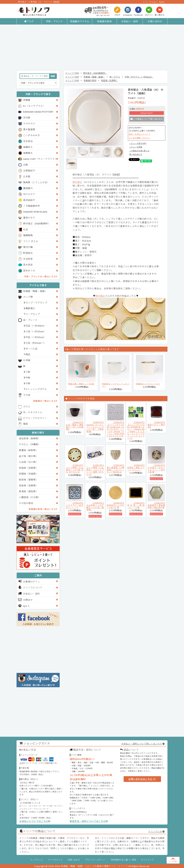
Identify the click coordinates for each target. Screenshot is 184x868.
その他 (27, 395)
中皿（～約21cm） (36, 337)
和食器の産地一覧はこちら (43, 509)
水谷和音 (28, 259)
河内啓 (27, 118)
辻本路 (27, 176)
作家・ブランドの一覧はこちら (41, 276)
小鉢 (28, 372)
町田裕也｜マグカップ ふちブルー (116, 385)
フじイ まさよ (31, 241)
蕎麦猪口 (30, 308)
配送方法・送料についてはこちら (89, 821)
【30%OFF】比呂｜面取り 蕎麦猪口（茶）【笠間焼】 (75, 426)
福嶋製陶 (28, 235)
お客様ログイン (29, 581)
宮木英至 (28, 265)
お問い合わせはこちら (142, 779)
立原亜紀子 (29, 171)
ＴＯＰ (29, 21)
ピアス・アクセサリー (35, 418)
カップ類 (28, 297)
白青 (26, 165)
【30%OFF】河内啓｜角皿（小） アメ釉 (136, 505)
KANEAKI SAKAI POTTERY (38, 112)
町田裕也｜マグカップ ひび (148, 384)
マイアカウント (55, 860)
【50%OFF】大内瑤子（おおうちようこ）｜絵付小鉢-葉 (156, 469)
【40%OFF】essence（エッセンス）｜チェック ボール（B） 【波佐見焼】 (95, 427)
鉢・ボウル (115, 77)
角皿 (28, 354)
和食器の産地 (104, 21)
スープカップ (33, 314)
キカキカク (29, 123)
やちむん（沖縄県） (30, 444)
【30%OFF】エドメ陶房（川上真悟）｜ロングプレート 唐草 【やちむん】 (95, 470)
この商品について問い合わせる (147, 119)
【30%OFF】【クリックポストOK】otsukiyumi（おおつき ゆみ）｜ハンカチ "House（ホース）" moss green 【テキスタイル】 (116, 429)
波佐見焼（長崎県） (30, 438)
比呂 (26, 229)
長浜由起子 (29, 200)
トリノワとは (149, 2)
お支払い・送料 (130, 21)
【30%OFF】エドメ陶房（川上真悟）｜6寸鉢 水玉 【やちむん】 (75, 469)
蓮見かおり (29, 218)
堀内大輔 (28, 247)
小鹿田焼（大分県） (30, 497)
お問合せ (26, 600)
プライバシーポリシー (96, 860)
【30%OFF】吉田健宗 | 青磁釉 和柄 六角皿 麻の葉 (156, 505)
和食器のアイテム (80, 21)
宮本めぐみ (29, 271)
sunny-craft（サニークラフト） (40, 159)
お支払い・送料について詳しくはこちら (142, 744)
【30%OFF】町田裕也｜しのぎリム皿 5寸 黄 (116, 505)
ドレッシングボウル (36, 389)
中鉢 (28, 378)
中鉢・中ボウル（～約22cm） (139, 77)
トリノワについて (33, 587)
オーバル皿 (32, 349)
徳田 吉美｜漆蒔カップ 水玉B (81, 384)
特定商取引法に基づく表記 (123, 860)
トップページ (37, 860)
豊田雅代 (28, 188)
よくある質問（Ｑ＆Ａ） (140, 138)
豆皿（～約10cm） (36, 326)
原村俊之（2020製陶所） (37, 223)
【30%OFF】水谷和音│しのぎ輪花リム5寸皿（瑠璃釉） (95, 506)
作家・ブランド (54, 21)
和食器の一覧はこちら (45, 401)
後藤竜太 (28, 153)
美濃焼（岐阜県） (28, 450)
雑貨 (26, 424)
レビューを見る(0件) (138, 143)
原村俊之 (77, 182)
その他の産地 (26, 503)
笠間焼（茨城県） (28, 474)
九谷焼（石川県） (28, 462)
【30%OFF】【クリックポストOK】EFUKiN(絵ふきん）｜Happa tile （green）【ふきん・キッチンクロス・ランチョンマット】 (136, 430)
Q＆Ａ (24, 606)
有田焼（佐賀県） (28, 468)
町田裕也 (28, 253)
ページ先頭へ (173, 860)
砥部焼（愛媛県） (28, 480)
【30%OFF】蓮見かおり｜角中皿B (156, 425)
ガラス (27, 407)
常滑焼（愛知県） (28, 491)
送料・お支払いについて (140, 134)
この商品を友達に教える (139, 151)
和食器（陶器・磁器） (35, 291)
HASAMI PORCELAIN (35, 212)
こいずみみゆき (32, 135)
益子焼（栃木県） (28, 456)
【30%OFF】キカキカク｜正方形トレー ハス (75, 505)
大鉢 (28, 383)
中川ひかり (29, 194)
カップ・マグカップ (36, 303)
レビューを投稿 (136, 147)
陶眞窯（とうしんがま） (36, 182)
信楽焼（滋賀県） (28, 485)
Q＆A (162, 2)
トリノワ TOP (72, 73)
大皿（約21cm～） (36, 343)
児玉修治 (28, 141)
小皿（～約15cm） (36, 331)
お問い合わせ (155, 21)
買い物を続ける (136, 154)
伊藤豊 (27, 100)
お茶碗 (27, 360)
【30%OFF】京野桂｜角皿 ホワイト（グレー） (136, 468)
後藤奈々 (28, 147)
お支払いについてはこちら (35, 821)
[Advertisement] (92, 47)
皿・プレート (30, 320)
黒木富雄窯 (29, 129)
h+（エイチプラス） (34, 106)
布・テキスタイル (33, 412)
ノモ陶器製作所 (32, 206)
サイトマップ (147, 860)
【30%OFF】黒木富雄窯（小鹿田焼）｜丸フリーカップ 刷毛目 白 (116, 469)
